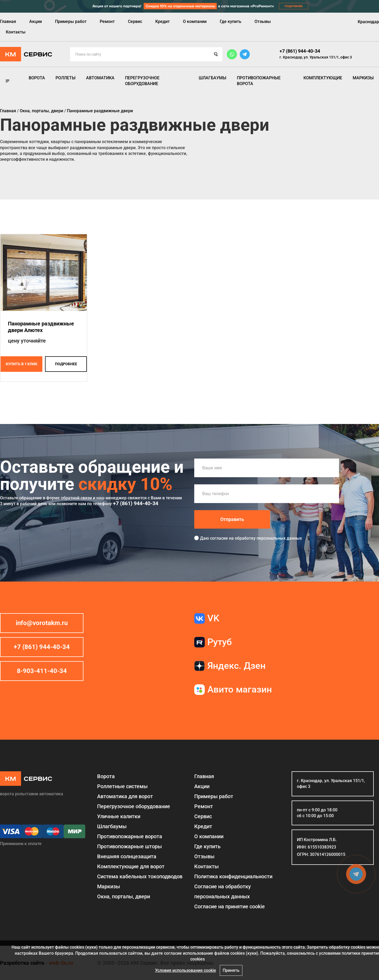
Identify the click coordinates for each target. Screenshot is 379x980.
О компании (195, 21)
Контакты (16, 32)
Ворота (37, 78)
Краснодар (368, 22)
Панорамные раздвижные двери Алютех (41, 327)
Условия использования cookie (186, 970)
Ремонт (107, 21)
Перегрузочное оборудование (142, 81)
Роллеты (66, 78)
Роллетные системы (122, 786)
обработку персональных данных (268, 538)
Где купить (231, 21)
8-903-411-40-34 (42, 671)
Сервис (135, 21)
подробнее (66, 364)
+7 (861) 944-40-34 (300, 51)
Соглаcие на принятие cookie (230, 906)
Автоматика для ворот (125, 796)
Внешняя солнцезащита (127, 856)
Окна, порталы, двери (124, 896)
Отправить (232, 519)
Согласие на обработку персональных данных (223, 891)
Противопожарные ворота (259, 81)
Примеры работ (71, 21)
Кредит (163, 21)
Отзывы (263, 21)
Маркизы (363, 78)
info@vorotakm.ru (42, 623)
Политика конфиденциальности (233, 876)
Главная (8, 21)
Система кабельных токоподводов (140, 876)
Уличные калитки (119, 816)
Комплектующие (323, 78)
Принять (231, 970)
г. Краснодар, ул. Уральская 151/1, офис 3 (316, 57)
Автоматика (100, 78)
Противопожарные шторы (129, 846)
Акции (36, 21)
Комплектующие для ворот (131, 866)
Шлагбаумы (213, 78)
